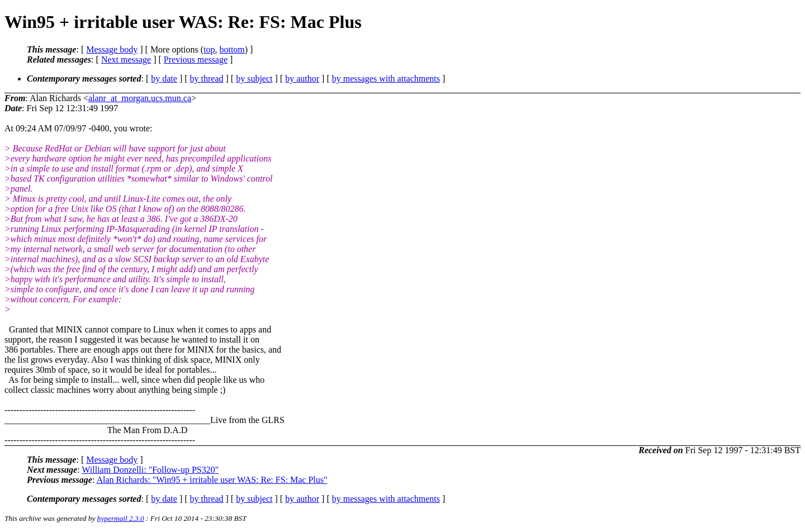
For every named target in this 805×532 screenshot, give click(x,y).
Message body (112, 49)
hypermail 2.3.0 (121, 518)
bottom (232, 49)
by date (164, 79)
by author (302, 79)
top (209, 49)
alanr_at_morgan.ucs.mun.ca (140, 98)
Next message (126, 60)
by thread (207, 79)
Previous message (196, 60)
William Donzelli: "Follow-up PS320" (150, 470)
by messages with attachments (386, 79)
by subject (254, 79)
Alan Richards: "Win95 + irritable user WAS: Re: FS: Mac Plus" (212, 480)
